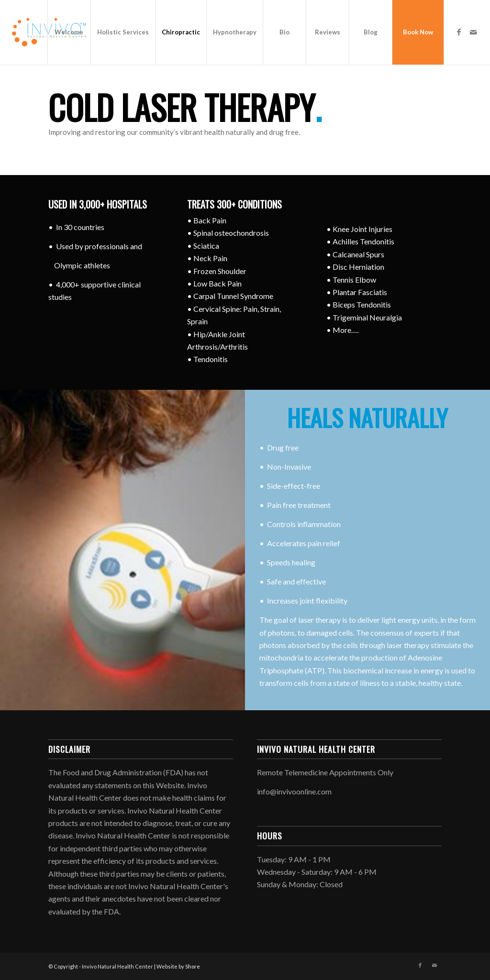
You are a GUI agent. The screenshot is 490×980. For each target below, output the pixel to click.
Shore (193, 966)
